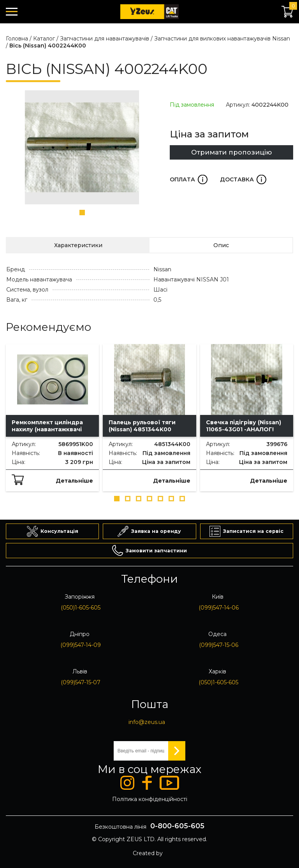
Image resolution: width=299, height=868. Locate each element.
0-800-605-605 (177, 826)
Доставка (243, 179)
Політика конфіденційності (150, 799)
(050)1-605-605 (81, 608)
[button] (82, 213)
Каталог (44, 39)
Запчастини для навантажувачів (105, 39)
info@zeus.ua (147, 722)
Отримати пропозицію (231, 152)
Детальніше (74, 481)
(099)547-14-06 (219, 608)
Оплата (189, 179)
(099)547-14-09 (81, 645)
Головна (17, 39)
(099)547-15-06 (219, 645)
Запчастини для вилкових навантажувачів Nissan (222, 39)
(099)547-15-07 (81, 682)
